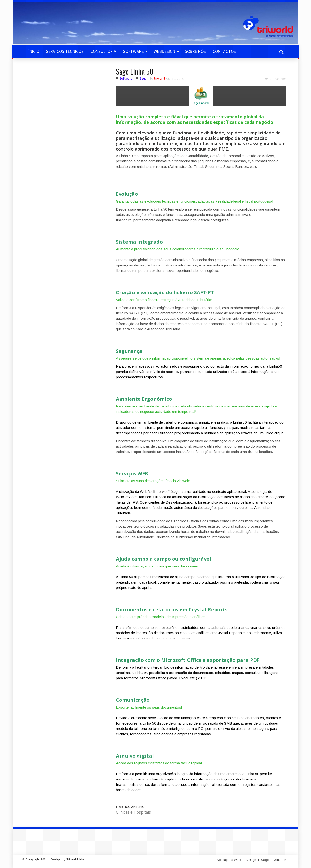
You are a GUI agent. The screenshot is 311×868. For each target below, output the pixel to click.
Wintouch (280, 860)
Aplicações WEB (229, 860)
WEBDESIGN (164, 54)
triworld (160, 78)
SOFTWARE (134, 54)
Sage (143, 78)
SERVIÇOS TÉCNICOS (65, 51)
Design (251, 860)
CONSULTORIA (103, 51)
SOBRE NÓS (195, 51)
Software (126, 78)
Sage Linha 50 (135, 71)
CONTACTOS (224, 51)
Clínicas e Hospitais (133, 812)
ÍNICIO (34, 51)
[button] (281, 51)
